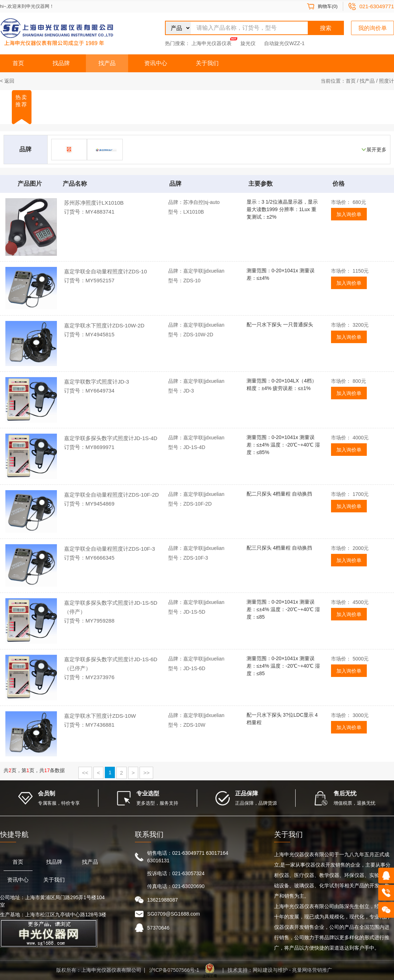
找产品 (107, 63)
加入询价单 (349, 214)
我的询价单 (373, 28)
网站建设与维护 (270, 970)
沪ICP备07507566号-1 (174, 970)
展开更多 (376, 150)
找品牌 (61, 63)
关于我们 (207, 63)
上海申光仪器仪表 (211, 43)
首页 (18, 63)
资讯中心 (156, 63)
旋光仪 (248, 43)
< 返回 (7, 81)
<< (85, 773)
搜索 (326, 28)
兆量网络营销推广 (312, 970)
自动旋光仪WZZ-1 (284, 43)
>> (146, 773)
